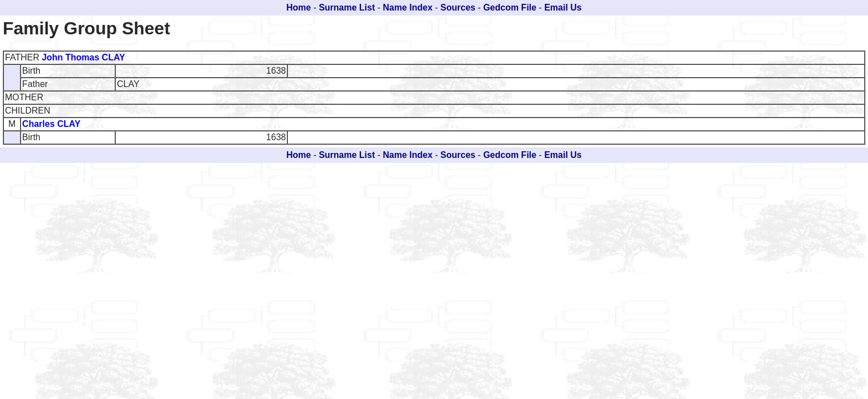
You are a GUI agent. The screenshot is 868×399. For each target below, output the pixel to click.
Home (298, 7)
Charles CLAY (51, 124)
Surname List (347, 7)
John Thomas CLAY (83, 57)
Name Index (408, 7)
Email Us (563, 7)
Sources (458, 7)
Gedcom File (510, 7)
